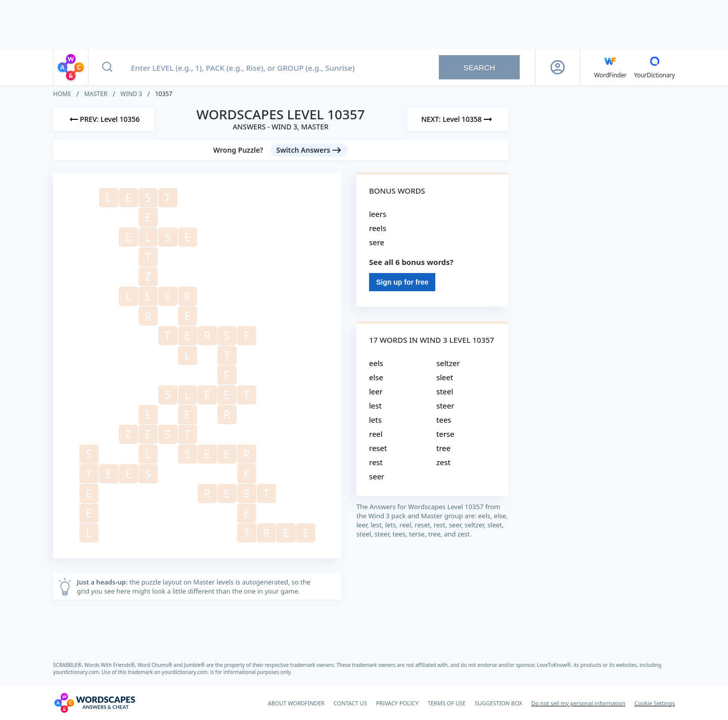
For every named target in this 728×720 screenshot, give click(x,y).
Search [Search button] (480, 67)
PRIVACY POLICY (397, 703)
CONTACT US (350, 703)
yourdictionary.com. (77, 672)
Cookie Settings (655, 703)
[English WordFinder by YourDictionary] (610, 67)
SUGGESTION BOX (498, 703)
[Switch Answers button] (309, 150)
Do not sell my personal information (578, 703)
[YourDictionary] (654, 67)
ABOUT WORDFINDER (296, 703)
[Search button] (107, 67)
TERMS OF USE (447, 703)
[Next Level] (458, 119)
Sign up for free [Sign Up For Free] (402, 282)
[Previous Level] (104, 119)
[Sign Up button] (558, 67)
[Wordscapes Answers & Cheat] (95, 703)
